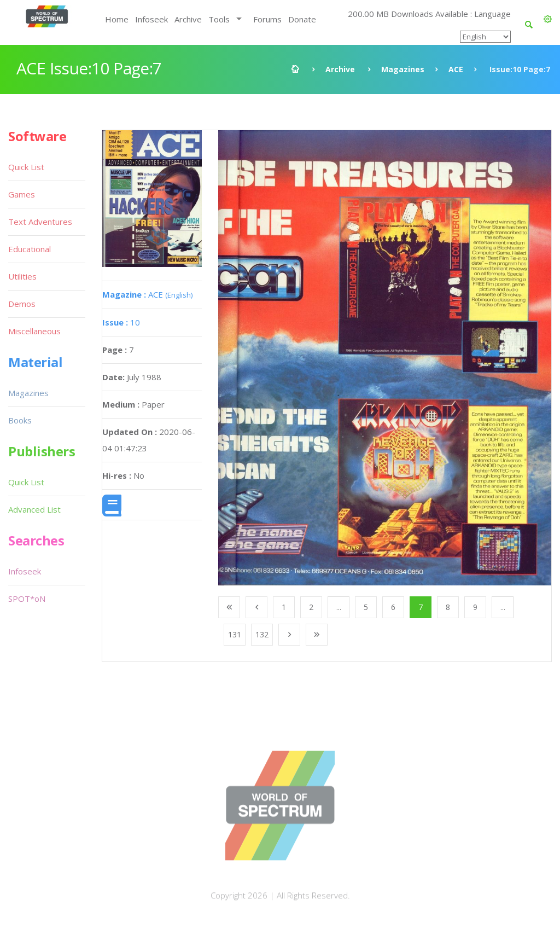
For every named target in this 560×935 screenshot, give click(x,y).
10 (121, 322)
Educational (30, 249)
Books (20, 420)
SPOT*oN (27, 599)
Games (22, 194)
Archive (188, 19)
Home (117, 19)
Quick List (26, 167)
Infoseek (151, 19)
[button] (548, 19)
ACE (456, 69)
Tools (219, 19)
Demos (22, 304)
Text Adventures (40, 222)
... (339, 607)
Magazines (403, 69)
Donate (302, 19)
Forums (267, 19)
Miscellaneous (34, 331)
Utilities (22, 276)
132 (262, 634)
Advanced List (34, 509)
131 (235, 634)
